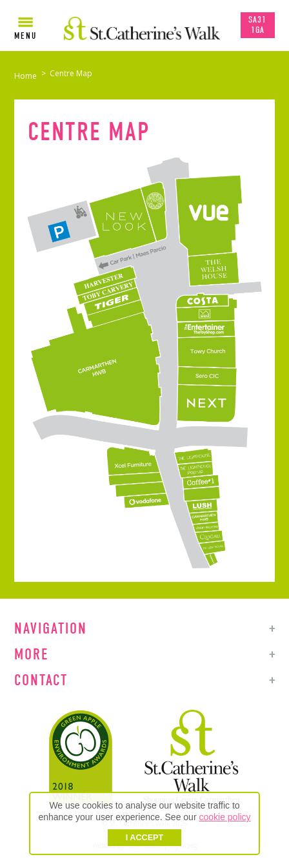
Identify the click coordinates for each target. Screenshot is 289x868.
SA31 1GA (257, 25)
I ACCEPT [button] (144, 838)
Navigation (51, 628)
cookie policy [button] (224, 817)
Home (25, 76)
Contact (41, 680)
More (31, 654)
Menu (25, 36)
